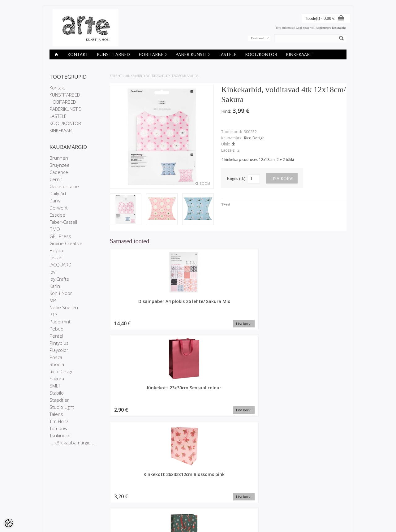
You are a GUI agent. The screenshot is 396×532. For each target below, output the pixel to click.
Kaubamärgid (110, 489)
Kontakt (78, 54)
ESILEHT (116, 76)
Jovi (53, 272)
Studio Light (62, 407)
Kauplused (58, 489)
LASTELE (227, 54)
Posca (56, 357)
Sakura (57, 378)
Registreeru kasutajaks (331, 28)
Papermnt (60, 322)
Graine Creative (66, 243)
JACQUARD (60, 265)
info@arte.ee (211, 509)
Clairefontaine (64, 186)
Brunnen (59, 158)
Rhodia (57, 364)
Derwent (59, 208)
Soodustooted (110, 494)
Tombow (58, 428)
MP (53, 300)
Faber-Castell (63, 222)
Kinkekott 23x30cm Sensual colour (198, 304)
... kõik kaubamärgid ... (73, 443)
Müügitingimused (62, 504)
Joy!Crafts (59, 279)
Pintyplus (59, 343)
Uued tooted (109, 499)
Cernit (56, 179)
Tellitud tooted (161, 499)
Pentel (56, 336)
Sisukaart (107, 504)
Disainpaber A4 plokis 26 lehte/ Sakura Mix (138, 304)
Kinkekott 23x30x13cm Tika (319, 304)
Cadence (59, 172)
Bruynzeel (60, 165)
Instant (57, 257)
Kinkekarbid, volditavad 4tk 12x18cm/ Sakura (162, 76)
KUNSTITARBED (113, 54)
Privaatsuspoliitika (63, 499)
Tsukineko (60, 435)
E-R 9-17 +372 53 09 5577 (221, 504)
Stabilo (57, 393)
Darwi (55, 201)
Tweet (226, 204)
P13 (54, 314)
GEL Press (60, 236)
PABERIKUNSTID (193, 54)
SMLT (55, 386)
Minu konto (159, 489)
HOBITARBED (153, 54)
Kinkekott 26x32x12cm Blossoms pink (258, 304)
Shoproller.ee (336, 521)
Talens (56, 414)
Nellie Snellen (64, 307)
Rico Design (62, 371)
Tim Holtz (59, 421)
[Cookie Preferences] (9, 523)
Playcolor (59, 350)
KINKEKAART (299, 54)
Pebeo (56, 329)
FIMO (55, 229)
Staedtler (59, 400)
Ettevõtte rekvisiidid (64, 494)
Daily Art (58, 193)
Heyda (56, 250)
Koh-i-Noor (61, 293)
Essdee (57, 215)
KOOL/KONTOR (261, 54)
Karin (55, 286)
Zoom (205, 184)
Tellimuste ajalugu (164, 494)
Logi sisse (303, 28)
